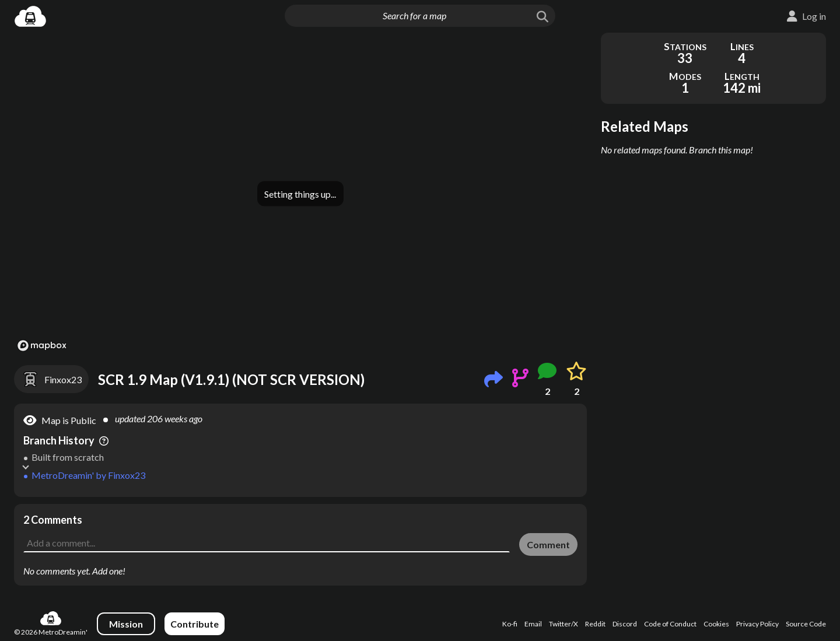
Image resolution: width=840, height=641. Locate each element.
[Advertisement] (300, 530)
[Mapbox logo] (42, 346)
